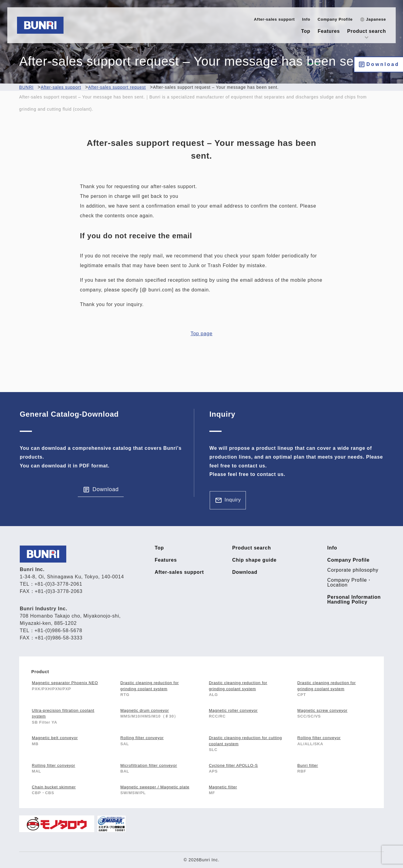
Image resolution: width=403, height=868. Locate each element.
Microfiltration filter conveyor (149, 765)
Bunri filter (308, 765)
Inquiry (233, 500)
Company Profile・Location (350, 583)
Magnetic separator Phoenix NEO (65, 683)
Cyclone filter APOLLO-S (233, 765)
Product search (367, 31)
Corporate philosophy (353, 570)
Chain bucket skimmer (54, 787)
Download (383, 64)
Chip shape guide (254, 560)
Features (329, 31)
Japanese (376, 19)
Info (306, 19)
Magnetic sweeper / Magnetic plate (155, 787)
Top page (201, 334)
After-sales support (274, 19)
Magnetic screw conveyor (322, 710)
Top (306, 31)
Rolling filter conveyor (142, 738)
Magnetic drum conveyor (145, 710)
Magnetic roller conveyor (233, 710)
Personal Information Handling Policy (354, 600)
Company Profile (335, 19)
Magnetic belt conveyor (55, 738)
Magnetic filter (223, 787)
